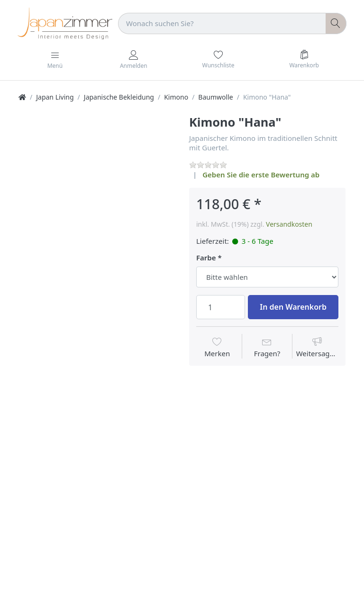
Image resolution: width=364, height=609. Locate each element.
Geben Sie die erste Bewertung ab (261, 175)
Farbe (206, 258)
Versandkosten (289, 224)
